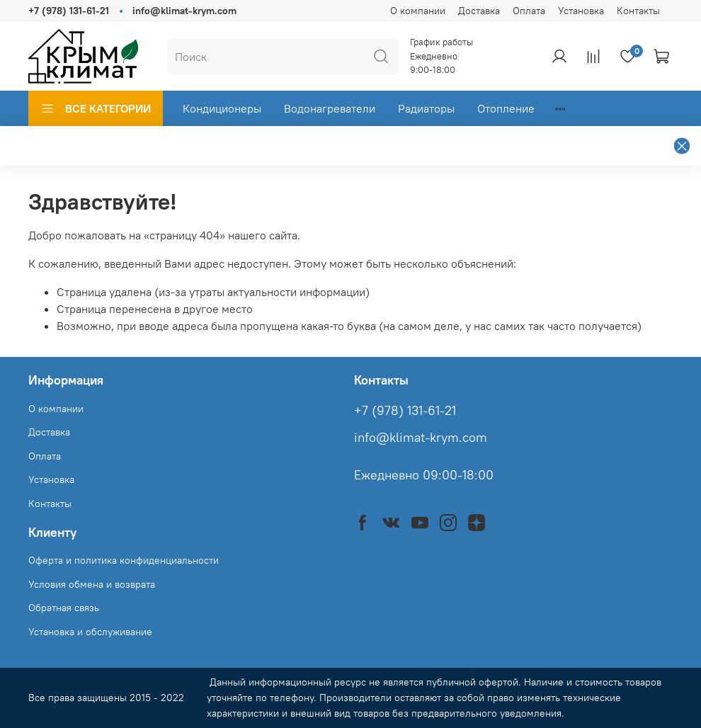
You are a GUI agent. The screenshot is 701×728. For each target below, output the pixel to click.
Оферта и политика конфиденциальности (124, 560)
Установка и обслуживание (90, 632)
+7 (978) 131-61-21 (69, 11)
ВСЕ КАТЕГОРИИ (96, 108)
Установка (581, 11)
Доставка (479, 11)
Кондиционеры (222, 108)
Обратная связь (64, 608)
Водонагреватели (330, 108)
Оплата (529, 11)
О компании (418, 11)
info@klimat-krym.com (184, 11)
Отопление (506, 108)
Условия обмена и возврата (92, 584)
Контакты (638, 11)
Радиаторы (426, 108)
